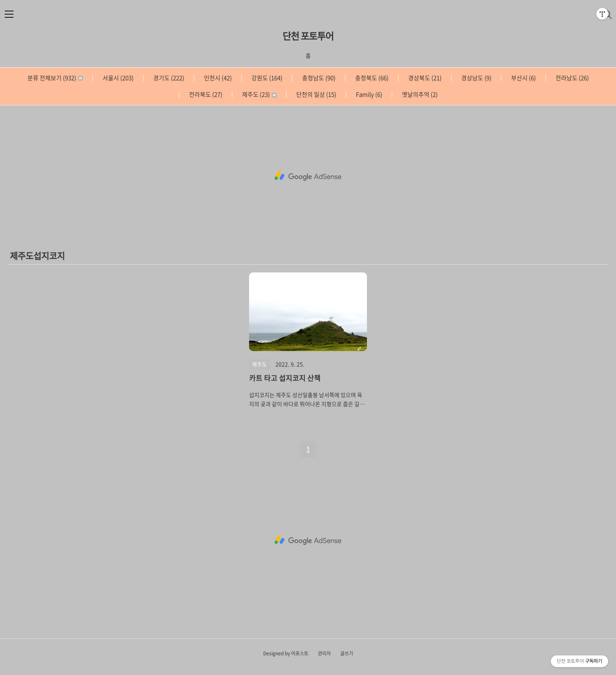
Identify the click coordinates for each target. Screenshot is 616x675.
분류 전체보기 (55, 78)
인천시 (217, 78)
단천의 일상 (316, 94)
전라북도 (205, 94)
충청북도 (371, 78)
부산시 (523, 78)
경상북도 (424, 78)
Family (368, 94)
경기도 (168, 78)
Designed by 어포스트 (286, 653)
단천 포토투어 (308, 36)
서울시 (117, 78)
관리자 (324, 653)
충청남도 (318, 78)
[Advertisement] (308, 176)
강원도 (266, 78)
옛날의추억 (419, 94)
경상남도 (476, 78)
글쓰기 (347, 653)
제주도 (259, 94)
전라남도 (572, 78)
